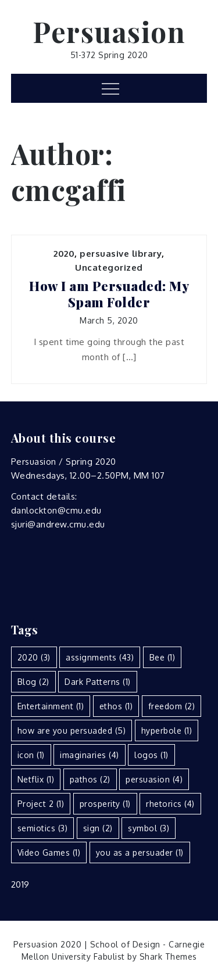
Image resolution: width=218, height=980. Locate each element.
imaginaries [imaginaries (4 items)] (90, 755)
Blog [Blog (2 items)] (33, 682)
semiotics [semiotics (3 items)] (43, 828)
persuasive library (121, 254)
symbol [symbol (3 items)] (149, 828)
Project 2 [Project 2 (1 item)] (41, 804)
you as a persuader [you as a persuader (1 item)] (140, 852)
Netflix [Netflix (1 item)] (36, 779)
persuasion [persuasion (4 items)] (154, 779)
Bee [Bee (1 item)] (162, 657)
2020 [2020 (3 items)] (34, 657)
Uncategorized (109, 268)
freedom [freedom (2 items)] (172, 706)
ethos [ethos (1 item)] (116, 706)
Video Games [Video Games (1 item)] (49, 852)
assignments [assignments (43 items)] (100, 657)
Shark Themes (168, 956)
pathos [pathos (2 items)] (90, 779)
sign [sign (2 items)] (98, 828)
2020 (64, 254)
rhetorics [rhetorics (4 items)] (170, 804)
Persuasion (109, 31)
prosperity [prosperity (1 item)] (105, 804)
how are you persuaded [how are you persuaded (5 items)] (72, 730)
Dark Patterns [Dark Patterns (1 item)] (98, 682)
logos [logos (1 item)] (151, 755)
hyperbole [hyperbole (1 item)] (167, 730)
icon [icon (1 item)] (31, 755)
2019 (20, 884)
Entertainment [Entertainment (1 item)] (51, 706)
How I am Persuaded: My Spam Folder (109, 294)
